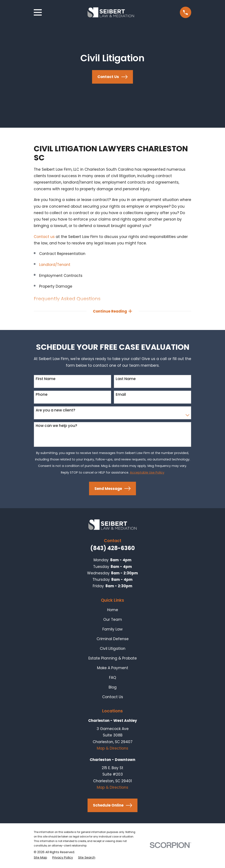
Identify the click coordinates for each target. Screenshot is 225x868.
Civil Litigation (113, 650)
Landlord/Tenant (55, 265)
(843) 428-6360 (113, 549)
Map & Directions (112, 749)
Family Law (112, 630)
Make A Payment (113, 669)
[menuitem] (40, 859)
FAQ (113, 679)
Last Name (126, 380)
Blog (113, 688)
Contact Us (112, 77)
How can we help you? (56, 427)
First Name (46, 380)
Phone (42, 396)
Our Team (113, 621)
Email (121, 396)
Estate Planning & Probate (113, 659)
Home (113, 611)
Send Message (112, 490)
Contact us (44, 237)
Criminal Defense (113, 640)
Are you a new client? (55, 411)
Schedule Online (112, 806)
